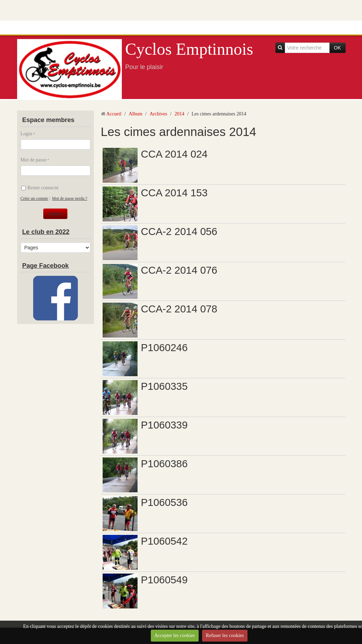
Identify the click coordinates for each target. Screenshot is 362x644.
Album (136, 114)
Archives (158, 114)
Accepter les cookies (175, 635)
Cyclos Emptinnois (189, 49)
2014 (179, 114)
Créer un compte (34, 198)
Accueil (114, 114)
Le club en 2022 (46, 232)
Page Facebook (46, 266)
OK (337, 48)
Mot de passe (34, 160)
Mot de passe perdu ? (70, 198)
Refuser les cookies (225, 635)
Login (26, 134)
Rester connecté (40, 188)
